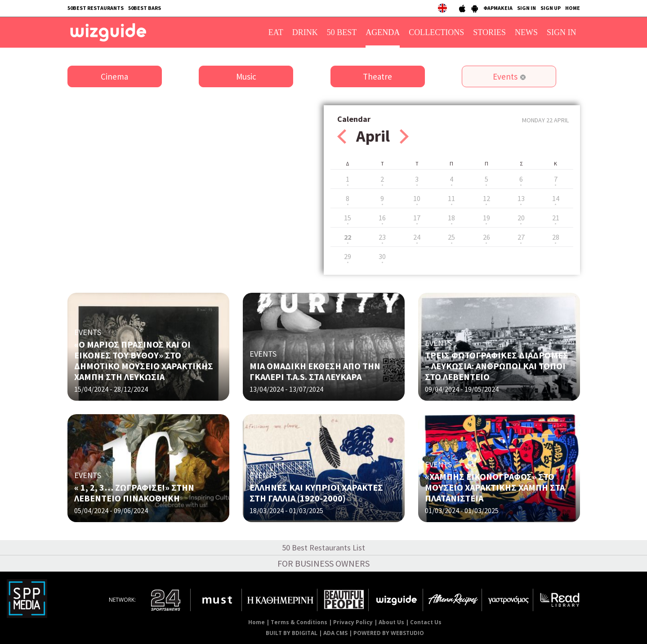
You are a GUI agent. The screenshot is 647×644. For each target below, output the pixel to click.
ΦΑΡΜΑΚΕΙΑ (498, 8)
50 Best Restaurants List (323, 548)
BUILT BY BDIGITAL (292, 633)
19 (486, 218)
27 (521, 237)
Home (257, 622)
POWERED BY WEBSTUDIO (389, 633)
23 (382, 237)
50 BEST (342, 32)
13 (521, 198)
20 (521, 218)
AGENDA (383, 32)
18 (451, 218)
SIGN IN (527, 8)
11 (451, 198)
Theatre (377, 76)
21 (556, 218)
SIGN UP (551, 8)
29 (348, 256)
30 (382, 256)
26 (486, 237)
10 (417, 198)
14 (556, 198)
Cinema (114, 76)
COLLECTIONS (436, 32)
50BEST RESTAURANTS (96, 8)
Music (246, 76)
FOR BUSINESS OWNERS (323, 563)
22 (348, 237)
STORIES (489, 32)
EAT (276, 32)
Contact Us (426, 622)
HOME (573, 8)
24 (417, 237)
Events (505, 76)
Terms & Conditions (299, 622)
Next (404, 136)
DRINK (305, 32)
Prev (342, 136)
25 (451, 237)
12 (486, 198)
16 (382, 218)
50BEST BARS (145, 8)
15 (348, 218)
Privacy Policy (353, 622)
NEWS (526, 32)
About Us (391, 622)
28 (556, 237)
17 (417, 218)
